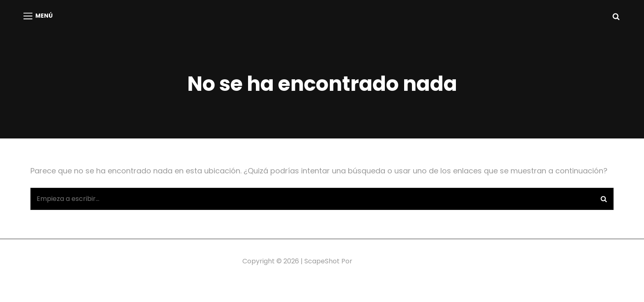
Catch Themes (378, 261)
